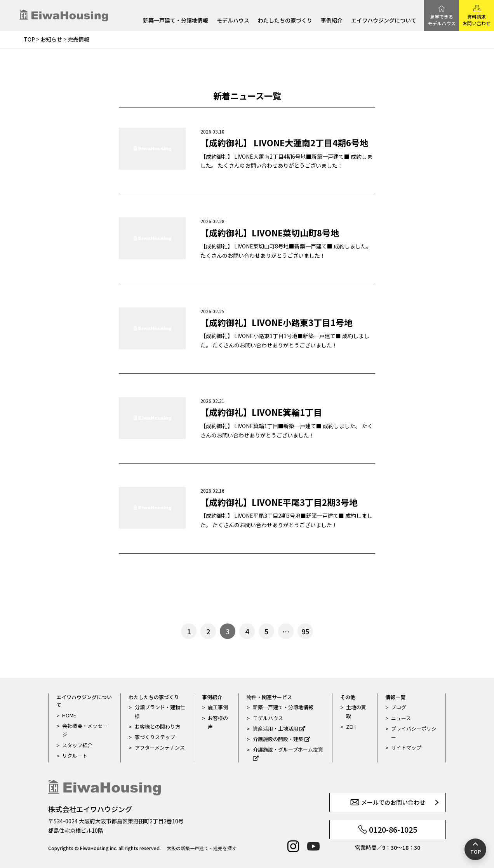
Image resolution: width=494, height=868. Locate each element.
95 (305, 631)
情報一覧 (395, 697)
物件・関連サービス (269, 697)
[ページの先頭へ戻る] (475, 849)
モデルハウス (233, 21)
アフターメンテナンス (160, 747)
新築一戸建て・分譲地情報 (176, 21)
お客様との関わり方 (157, 727)
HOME (69, 715)
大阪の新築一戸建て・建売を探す (202, 848)
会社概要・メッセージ (85, 730)
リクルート (75, 756)
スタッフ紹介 (77, 745)
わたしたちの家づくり (285, 21)
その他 (348, 697)
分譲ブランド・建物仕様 (160, 711)
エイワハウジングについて (384, 21)
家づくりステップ (155, 737)
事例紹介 (332, 21)
